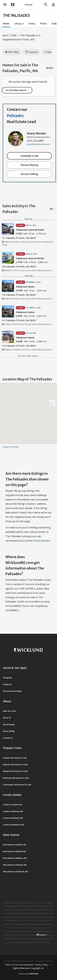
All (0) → (50, 68)
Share (48, 52)
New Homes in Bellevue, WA (15, 858)
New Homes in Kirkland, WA (15, 865)
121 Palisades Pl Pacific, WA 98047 (19, 238)
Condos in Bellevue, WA (13, 811)
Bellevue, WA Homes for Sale (15, 765)
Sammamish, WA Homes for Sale (17, 785)
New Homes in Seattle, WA (15, 845)
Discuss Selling (29, 174)
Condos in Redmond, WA (14, 825)
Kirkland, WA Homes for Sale (15, 771)
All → (52, 209)
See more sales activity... (28, 356)
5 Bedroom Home (30, 258)
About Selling (9, 731)
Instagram (8, 678)
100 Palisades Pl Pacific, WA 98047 (19, 267)
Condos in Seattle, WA (13, 805)
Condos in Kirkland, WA (13, 818)
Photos (43, 24)
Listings (19, 24)
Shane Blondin (36, 133)
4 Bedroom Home (30, 230)
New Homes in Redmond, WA (16, 872)
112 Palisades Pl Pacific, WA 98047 (19, 346)
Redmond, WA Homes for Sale (16, 778)
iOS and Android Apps (12, 691)
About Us (7, 718)
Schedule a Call (29, 156)
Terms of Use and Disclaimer (19, 965)
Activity (32, 24)
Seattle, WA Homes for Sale (15, 758)
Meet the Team (10, 711)
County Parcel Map (10, 447)
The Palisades (16, 16)
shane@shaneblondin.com (38, 144)
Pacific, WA (28, 39)
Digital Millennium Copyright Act (28, 968)
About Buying (9, 724)
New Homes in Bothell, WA (14, 851)
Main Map (12, 52)
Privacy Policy (41, 965)
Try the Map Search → (17, 90)
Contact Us (8, 738)
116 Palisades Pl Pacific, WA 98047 (19, 295)
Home (6, 24)
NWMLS (43, 935)
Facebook (7, 684)
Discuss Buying (29, 165)
